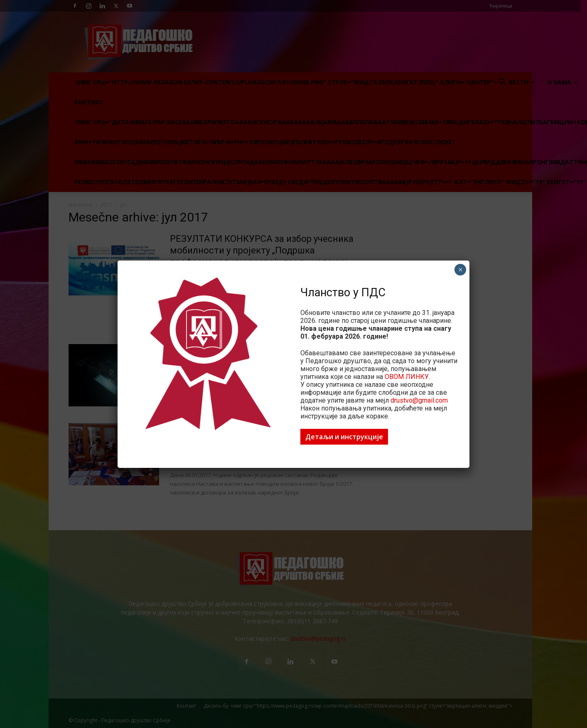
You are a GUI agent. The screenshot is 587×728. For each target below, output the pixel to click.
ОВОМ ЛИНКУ (407, 377)
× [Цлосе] (461, 270)
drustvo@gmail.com (419, 400)
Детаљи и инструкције (344, 437)
